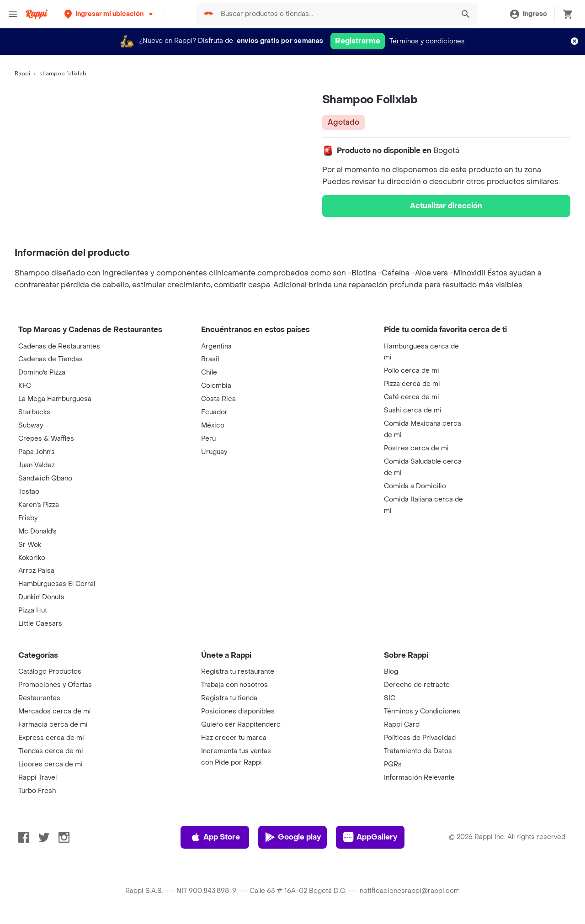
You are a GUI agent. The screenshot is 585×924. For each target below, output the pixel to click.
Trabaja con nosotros (234, 685)
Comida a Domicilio (415, 486)
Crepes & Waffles (46, 439)
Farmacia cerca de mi (53, 725)
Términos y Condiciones (422, 711)
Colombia (216, 386)
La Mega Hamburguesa (55, 399)
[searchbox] (335, 14)
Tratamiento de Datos (418, 751)
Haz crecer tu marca (234, 738)
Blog (391, 672)
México (213, 425)
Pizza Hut (33, 610)
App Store (215, 837)
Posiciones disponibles (238, 711)
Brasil (210, 359)
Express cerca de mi (51, 738)
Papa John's (37, 452)
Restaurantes (39, 698)
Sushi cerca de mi (413, 410)
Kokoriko (32, 558)
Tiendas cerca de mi (51, 751)
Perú (208, 439)
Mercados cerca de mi (55, 711)
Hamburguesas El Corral (57, 584)
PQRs (393, 764)
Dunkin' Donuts (41, 597)
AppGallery (370, 837)
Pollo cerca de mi (412, 371)
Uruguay (214, 452)
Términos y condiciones (427, 41)
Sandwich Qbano (45, 478)
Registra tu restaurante (238, 672)
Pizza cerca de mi (412, 384)
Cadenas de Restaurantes (59, 346)
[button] (109, 14)
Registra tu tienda (229, 698)
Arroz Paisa (36, 571)
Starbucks (34, 412)
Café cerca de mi (412, 397)
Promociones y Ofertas (55, 685)
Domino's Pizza (42, 372)
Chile (209, 372)
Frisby (28, 518)
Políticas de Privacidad (420, 738)
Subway (31, 425)
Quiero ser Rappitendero (241, 725)
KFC (25, 386)
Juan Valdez (37, 465)
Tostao (29, 492)
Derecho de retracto (417, 685)
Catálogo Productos (50, 672)
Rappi (22, 74)
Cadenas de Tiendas (51, 359)
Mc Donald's (37, 531)
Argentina (216, 346)
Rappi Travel (37, 778)
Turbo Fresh (37, 791)
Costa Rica (218, 399)
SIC (390, 698)
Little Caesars (40, 624)
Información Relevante (419, 778)
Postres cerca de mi (416, 448)
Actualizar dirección (446, 206)
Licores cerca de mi (51, 764)
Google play (293, 837)
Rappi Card (402, 725)
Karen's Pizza (39, 505)
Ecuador (214, 412)
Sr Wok (30, 545)
